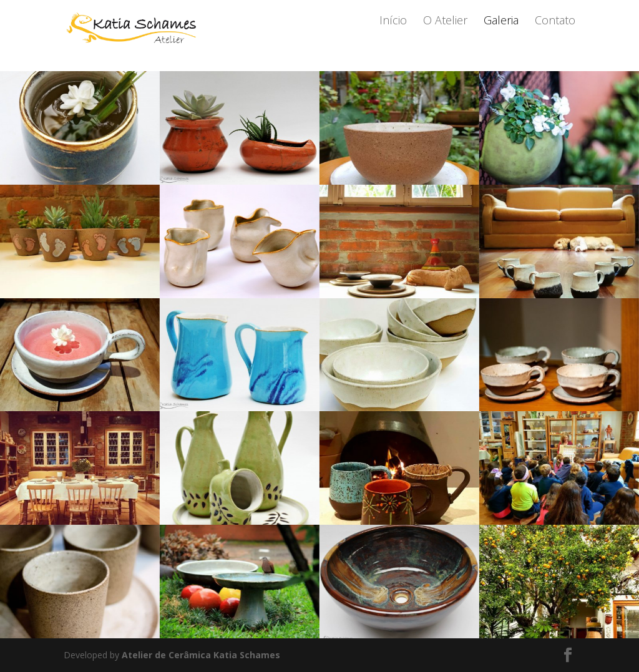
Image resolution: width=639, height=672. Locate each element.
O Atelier (445, 37)
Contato (555, 37)
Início (393, 37)
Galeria (501, 37)
